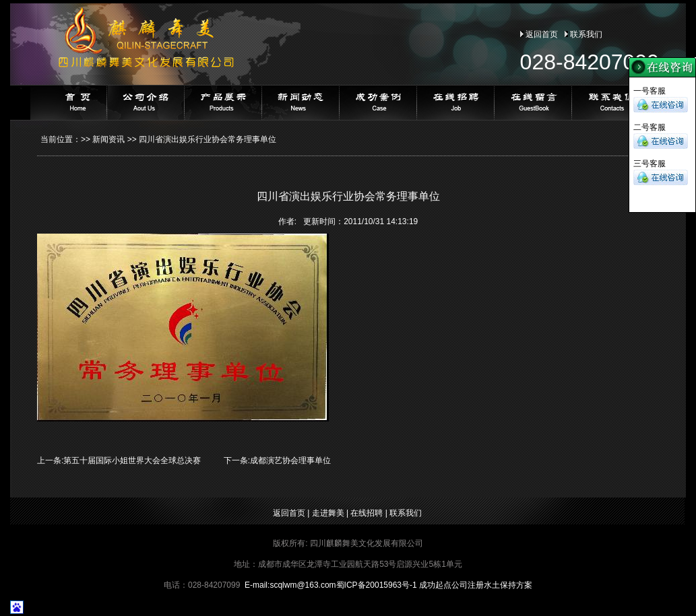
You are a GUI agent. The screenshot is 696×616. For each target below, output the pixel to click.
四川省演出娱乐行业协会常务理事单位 (208, 139)
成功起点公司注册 (451, 585)
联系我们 (586, 34)
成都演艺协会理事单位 (290, 460)
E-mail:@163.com (290, 585)
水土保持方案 (508, 585)
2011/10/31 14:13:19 (381, 221)
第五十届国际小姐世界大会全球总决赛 (132, 460)
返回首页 (542, 34)
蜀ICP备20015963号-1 (377, 585)
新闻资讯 (108, 139)
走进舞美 (328, 513)
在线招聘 (367, 513)
